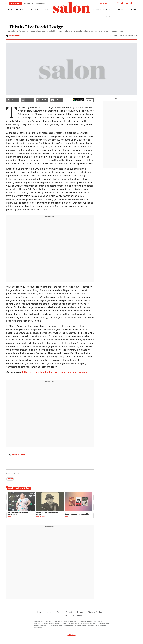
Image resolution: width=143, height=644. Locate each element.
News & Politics (15, 10)
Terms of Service (95, 612)
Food (48, 10)
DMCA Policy (72, 635)
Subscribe (15, 3)
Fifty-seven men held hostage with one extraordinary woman (55, 372)
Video (133, 10)
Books (10, 479)
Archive (64, 616)
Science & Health (102, 10)
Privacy (80, 612)
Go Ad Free (77, 616)
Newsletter (106, 3)
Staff (59, 612)
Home (39, 612)
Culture (34, 10)
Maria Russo (14, 36)
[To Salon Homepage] (71, 8)
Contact (69, 612)
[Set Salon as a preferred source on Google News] (78, 100)
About (49, 612)
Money (120, 10)
